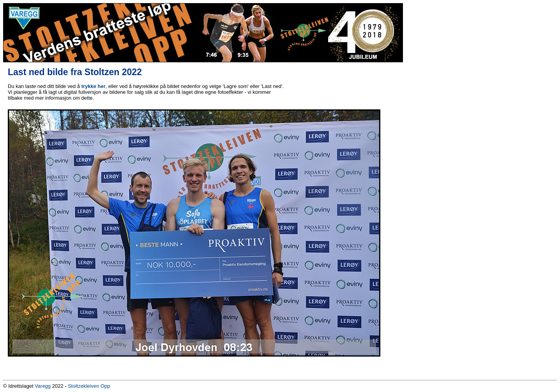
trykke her (94, 86)
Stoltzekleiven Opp (89, 386)
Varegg (43, 386)
